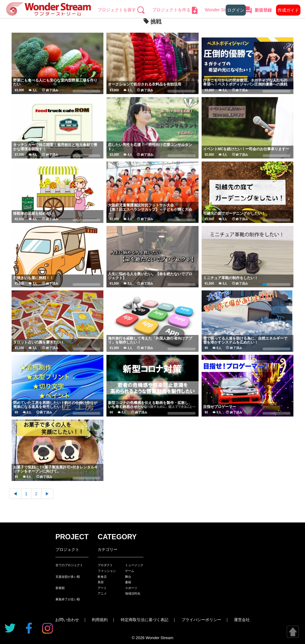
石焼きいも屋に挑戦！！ (33, 278)
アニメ (102, 593)
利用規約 (100, 620)
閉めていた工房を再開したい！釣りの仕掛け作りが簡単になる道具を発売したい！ (55, 405)
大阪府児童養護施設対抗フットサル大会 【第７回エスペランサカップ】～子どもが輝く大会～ (176, 209)
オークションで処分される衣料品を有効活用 (145, 84)
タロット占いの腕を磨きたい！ (39, 342)
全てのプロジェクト (69, 565)
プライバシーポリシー (201, 620)
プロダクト (105, 565)
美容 (101, 582)
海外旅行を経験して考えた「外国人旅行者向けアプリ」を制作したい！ (150, 340)
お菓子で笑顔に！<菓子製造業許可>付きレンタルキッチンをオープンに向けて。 (56, 469)
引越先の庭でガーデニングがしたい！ (234, 213)
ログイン (236, 10)
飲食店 (102, 577)
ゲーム (130, 571)
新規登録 (263, 10)
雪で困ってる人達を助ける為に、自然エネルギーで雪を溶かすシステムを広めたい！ (245, 340)
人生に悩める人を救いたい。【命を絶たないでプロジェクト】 (150, 276)
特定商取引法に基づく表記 (145, 620)
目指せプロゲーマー (220, 407)
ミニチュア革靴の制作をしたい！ (231, 278)
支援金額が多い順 (68, 577)
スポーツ (131, 588)
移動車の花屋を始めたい (33, 213)
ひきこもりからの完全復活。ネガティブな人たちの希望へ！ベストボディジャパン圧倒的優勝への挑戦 (245, 82)
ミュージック (134, 565)
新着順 (60, 588)
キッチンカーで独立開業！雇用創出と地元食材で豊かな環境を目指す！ (55, 147)
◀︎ (15, 494)
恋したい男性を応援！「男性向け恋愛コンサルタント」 (150, 147)
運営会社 (242, 620)
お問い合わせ (67, 620)
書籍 (128, 582)
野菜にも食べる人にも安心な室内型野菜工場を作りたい (55, 82)
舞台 (128, 577)
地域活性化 (133, 593)
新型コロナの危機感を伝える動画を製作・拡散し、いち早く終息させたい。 (150, 405)
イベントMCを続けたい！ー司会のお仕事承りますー (246, 149)
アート (102, 588)
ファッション (107, 571)
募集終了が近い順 (68, 599)
